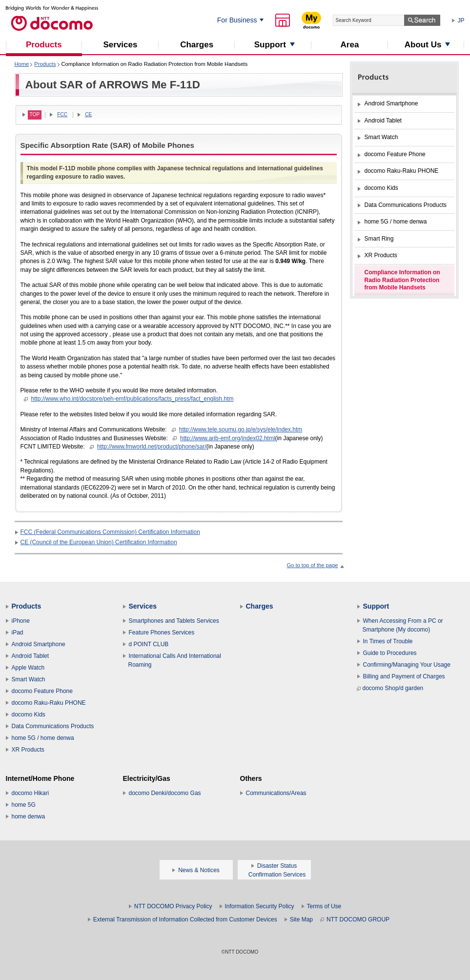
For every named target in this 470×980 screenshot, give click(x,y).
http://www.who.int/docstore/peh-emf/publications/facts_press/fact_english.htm (133, 399)
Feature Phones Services (162, 633)
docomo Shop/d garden (390, 688)
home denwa (29, 817)
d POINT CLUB (149, 644)
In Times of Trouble (388, 641)
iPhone (21, 621)
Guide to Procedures (390, 653)
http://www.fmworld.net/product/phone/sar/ (152, 447)
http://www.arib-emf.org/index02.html (228, 438)
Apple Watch (28, 668)
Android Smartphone (39, 644)
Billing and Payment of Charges (404, 676)
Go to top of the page (312, 565)
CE (88, 114)
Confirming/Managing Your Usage (407, 665)
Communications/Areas (276, 793)
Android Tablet (31, 656)
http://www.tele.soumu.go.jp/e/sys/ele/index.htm (241, 429)
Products (45, 64)
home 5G (24, 805)
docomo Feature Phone (42, 691)
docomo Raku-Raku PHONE (49, 703)
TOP (35, 114)
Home (22, 64)
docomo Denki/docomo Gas (165, 793)
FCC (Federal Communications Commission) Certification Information (110, 532)
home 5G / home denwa (43, 738)
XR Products (28, 750)
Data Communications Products (53, 726)
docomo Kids (29, 715)
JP (461, 20)
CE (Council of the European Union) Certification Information (99, 542)
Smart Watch (29, 679)
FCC (62, 114)
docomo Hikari (31, 793)
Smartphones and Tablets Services (174, 621)
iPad (18, 633)
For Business (237, 20)
